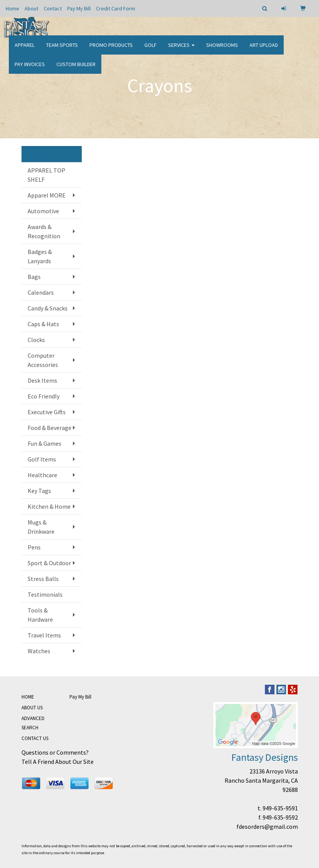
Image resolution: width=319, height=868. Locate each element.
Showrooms (222, 50)
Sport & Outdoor (49, 563)
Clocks (36, 340)
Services (181, 50)
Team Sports (62, 50)
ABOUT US (32, 708)
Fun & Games (45, 443)
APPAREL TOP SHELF (46, 175)
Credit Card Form (116, 8)
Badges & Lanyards (40, 256)
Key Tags (39, 491)
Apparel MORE (47, 195)
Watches (39, 651)
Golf (150, 50)
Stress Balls (43, 579)
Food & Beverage (50, 428)
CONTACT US (35, 738)
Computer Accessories (43, 360)
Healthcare (42, 475)
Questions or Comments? (55, 752)
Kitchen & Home (49, 506)
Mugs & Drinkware (41, 527)
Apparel (25, 50)
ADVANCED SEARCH (33, 723)
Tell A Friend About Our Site (58, 762)
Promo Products (111, 50)
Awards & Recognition (44, 231)
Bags (34, 277)
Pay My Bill (79, 8)
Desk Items (42, 380)
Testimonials (45, 594)
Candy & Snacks (48, 308)
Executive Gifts (47, 412)
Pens (34, 547)
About (31, 8)
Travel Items (44, 635)
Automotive (43, 211)
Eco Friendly (44, 396)
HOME (28, 697)
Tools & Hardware (40, 615)
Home (12, 8)
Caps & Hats (43, 324)
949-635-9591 (280, 808)
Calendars (41, 292)
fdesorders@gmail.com (267, 827)
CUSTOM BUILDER (76, 69)
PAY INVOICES (30, 69)
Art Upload (264, 50)
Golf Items (42, 459)
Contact (53, 8)
